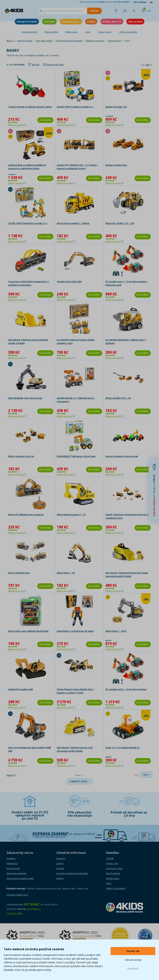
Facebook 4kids (15, 913)
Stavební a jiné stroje (95, 41)
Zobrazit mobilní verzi (17, 895)
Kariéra (60, 878)
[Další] (149, 65)
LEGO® (110, 858)
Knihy (88, 32)
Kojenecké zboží (29, 32)
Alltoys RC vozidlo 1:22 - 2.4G (120, 223)
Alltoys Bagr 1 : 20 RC (116, 631)
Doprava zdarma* (51, 834)
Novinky (60, 868)
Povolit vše (133, 951)
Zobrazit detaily (133, 960)
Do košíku (45, 120)
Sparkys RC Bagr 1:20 (116, 107)
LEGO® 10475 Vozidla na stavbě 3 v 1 (75, 107)
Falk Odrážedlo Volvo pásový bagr (25, 398)
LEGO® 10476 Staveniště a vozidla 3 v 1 (28, 223)
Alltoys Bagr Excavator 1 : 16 (71, 515)
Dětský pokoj (72, 32)
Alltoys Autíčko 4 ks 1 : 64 (118, 398)
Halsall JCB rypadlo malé (20, 689)
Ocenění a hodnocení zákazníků (72, 873)
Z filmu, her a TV (112, 21)
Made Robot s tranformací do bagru (75, 631)
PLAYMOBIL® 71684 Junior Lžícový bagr (76, 456)
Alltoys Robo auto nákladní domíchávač (28, 631)
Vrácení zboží (13, 868)
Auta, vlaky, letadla (44, 41)
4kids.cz (10, 41)
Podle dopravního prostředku (69, 41)
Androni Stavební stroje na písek (122, 456)
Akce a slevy (135, 21)
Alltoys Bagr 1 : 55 (66, 573)
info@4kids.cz (34, 909)
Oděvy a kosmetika (128, 32)
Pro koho (49, 21)
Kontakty (11, 858)
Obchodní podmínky (17, 873)
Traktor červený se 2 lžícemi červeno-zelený (30, 107)
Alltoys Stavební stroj (19, 573)
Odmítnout (133, 968)
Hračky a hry (112, 863)
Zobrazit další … (79, 781)
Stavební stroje (114, 41)
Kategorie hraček (27, 21)
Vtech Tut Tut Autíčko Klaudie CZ (122, 748)
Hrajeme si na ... (71, 21)
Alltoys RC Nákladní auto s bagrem (26, 515)
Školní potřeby (51, 32)
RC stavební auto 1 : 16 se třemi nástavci (126, 689)
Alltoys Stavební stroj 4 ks (21, 456)
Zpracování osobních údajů (20, 878)
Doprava (61, 858)
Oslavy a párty (105, 32)
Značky (91, 21)
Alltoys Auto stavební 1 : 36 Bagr (73, 223)
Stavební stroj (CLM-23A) (69, 282)
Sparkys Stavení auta (116, 165)
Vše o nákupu (140, 2)
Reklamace (12, 863)
